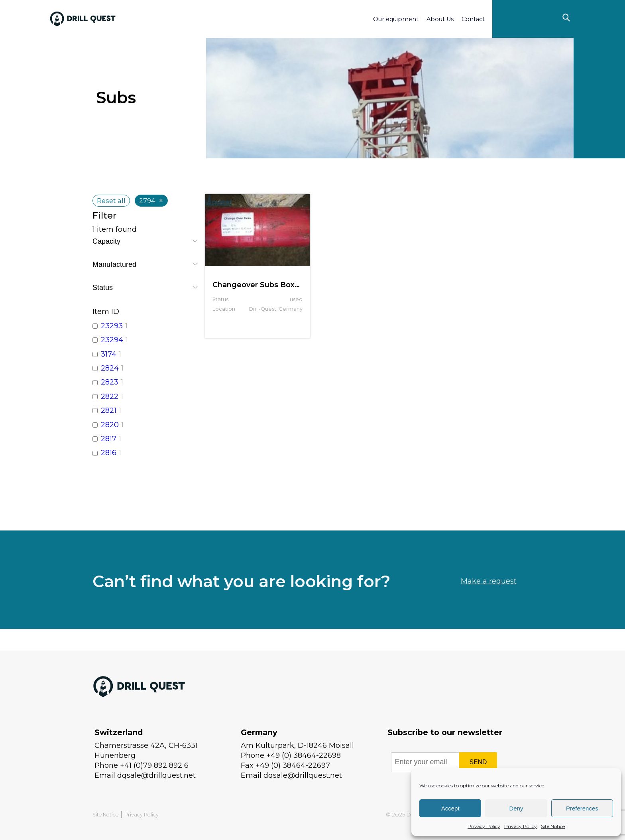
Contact (473, 19)
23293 (112, 326)
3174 (109, 354)
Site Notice (553, 826)
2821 (109, 410)
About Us (440, 19)
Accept (450, 808)
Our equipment (396, 19)
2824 (110, 368)
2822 (110, 396)
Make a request (489, 601)
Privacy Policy (484, 826)
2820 (110, 425)
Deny (516, 808)
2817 (109, 439)
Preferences (582, 808)
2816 (109, 453)
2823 (110, 382)
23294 (112, 340)
